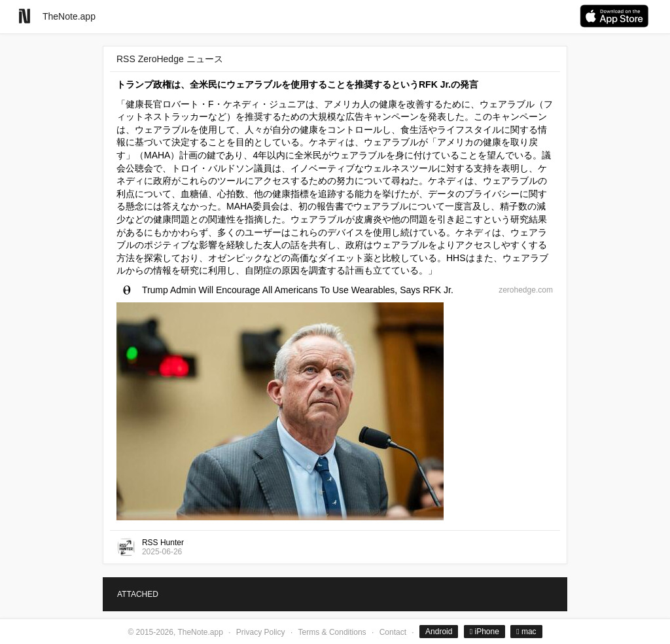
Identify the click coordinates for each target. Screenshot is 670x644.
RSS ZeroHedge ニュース (170, 59)
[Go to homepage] (25, 16)
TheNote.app (69, 16)
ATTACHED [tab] (138, 594)
